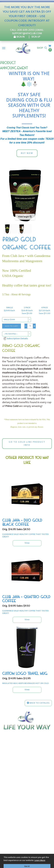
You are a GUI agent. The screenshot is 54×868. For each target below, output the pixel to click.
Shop (40, 48)
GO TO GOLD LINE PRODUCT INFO (27, 443)
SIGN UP (36, 37)
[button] (16, 339)
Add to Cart (12, 326)
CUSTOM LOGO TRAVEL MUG (25, 674)
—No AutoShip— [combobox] (11, 334)
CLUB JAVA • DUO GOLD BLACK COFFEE (22, 523)
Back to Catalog (38, 703)
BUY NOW (27, 153)
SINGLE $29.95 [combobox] (9, 320)
